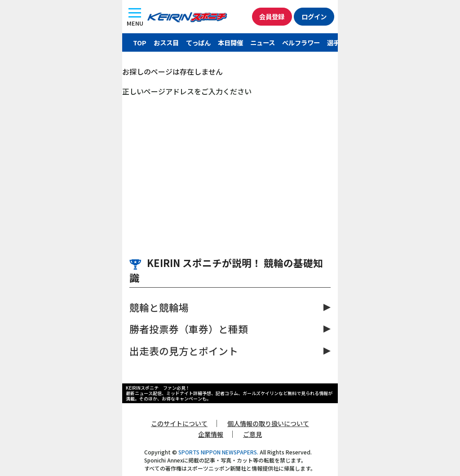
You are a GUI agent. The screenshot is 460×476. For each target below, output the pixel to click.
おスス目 (166, 42)
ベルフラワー (301, 42)
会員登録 (272, 16)
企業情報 (211, 434)
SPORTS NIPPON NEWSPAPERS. (218, 452)
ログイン (314, 16)
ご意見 (252, 434)
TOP (140, 42)
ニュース (263, 42)
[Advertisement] (230, 164)
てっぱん (198, 42)
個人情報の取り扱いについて (268, 423)
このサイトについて (179, 423)
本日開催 (230, 42)
